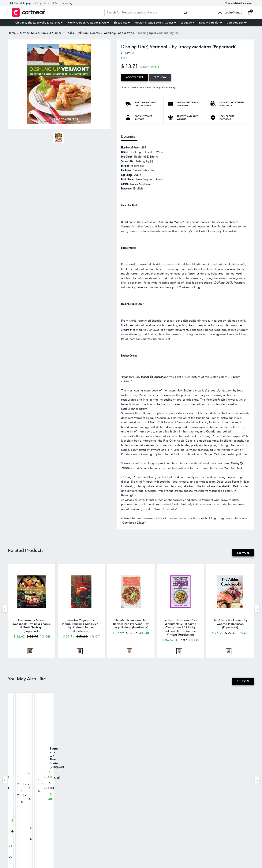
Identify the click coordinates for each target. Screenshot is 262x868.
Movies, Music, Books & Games (154, 23)
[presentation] (5, 609)
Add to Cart (135, 77)
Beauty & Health (209, 23)
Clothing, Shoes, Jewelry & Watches (38, 23)
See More (243, 553)
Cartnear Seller (142, 842)
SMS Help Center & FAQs (94, 842)
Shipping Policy (89, 820)
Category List (237, 23)
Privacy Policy (87, 837)
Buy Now (160, 77)
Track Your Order (143, 825)
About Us (139, 820)
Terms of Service (89, 831)
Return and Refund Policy (94, 825)
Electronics (120, 23)
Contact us (140, 837)
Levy (124, 58)
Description (129, 136)
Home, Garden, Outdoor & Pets (87, 23)
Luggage (186, 23)
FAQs (137, 831)
